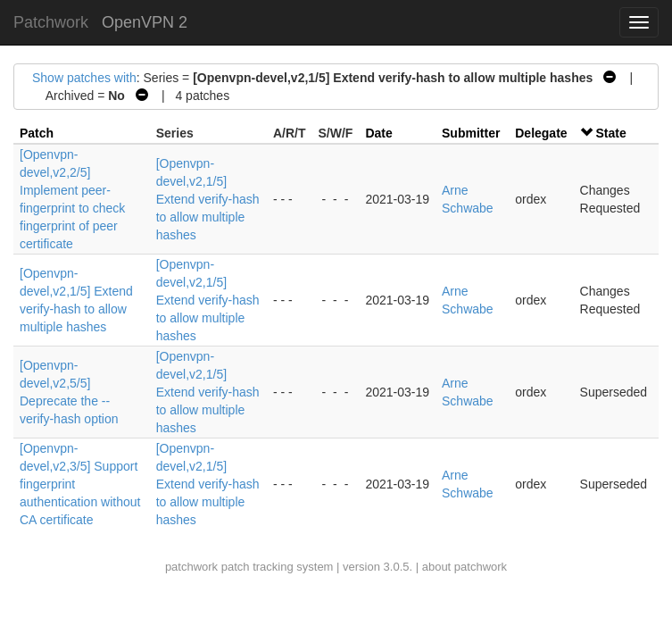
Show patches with (84, 78)
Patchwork (51, 22)
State (611, 133)
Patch (37, 133)
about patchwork (465, 567)
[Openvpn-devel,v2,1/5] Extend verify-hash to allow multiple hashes (208, 199)
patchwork (191, 567)
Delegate (541, 133)
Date (378, 133)
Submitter (471, 133)
